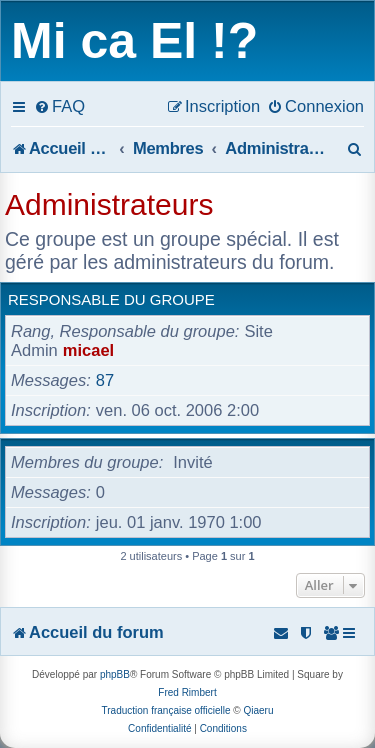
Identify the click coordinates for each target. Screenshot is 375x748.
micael (88, 350)
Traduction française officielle (166, 710)
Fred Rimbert (187, 692)
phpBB (115, 674)
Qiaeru (258, 710)
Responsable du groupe (111, 299)
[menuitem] (59, 106)
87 (105, 380)
